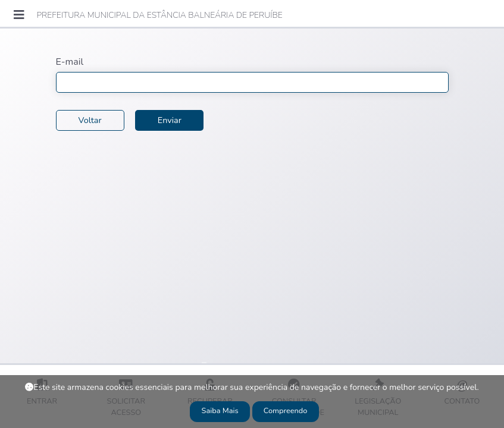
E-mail (70, 62)
